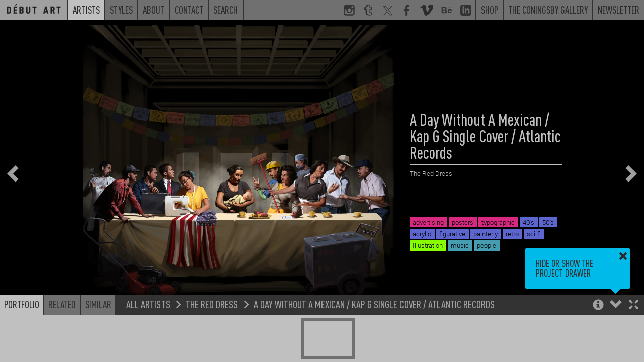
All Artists (148, 304)
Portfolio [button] (22, 304)
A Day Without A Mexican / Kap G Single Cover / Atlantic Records (374, 304)
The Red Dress (212, 304)
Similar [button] (98, 304)
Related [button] (62, 304)
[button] (634, 305)
